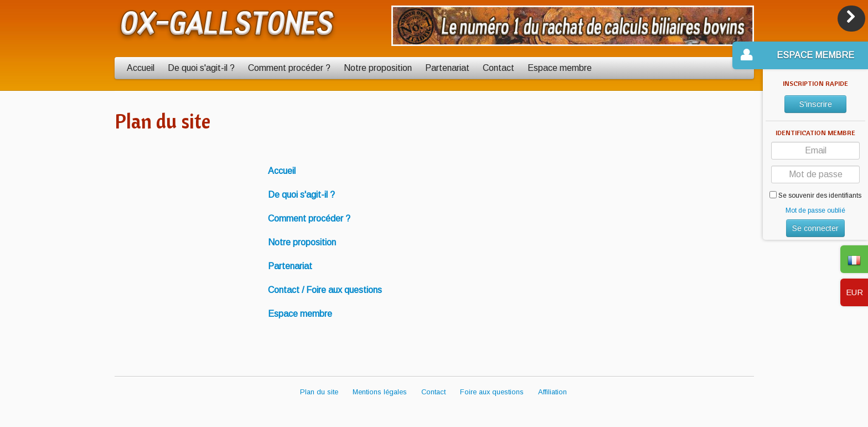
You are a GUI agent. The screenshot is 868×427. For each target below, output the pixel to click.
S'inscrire (816, 104)
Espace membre (560, 68)
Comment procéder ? (289, 68)
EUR (854, 292)
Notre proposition (378, 68)
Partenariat (447, 68)
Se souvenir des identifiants (815, 195)
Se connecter (815, 228)
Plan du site (319, 392)
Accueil (141, 68)
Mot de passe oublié (815, 210)
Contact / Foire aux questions (325, 290)
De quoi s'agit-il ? (201, 68)
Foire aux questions (492, 392)
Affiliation (552, 392)
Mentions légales (380, 392)
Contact (498, 68)
